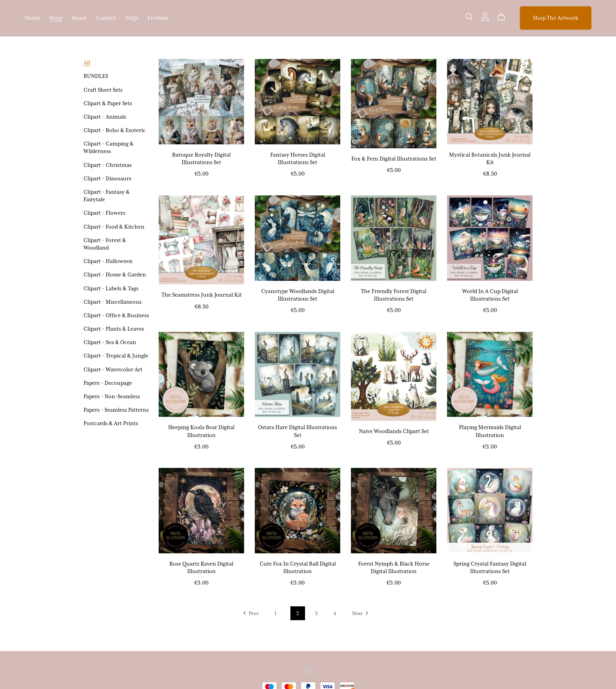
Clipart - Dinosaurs (107, 178)
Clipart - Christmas (108, 165)
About (79, 18)
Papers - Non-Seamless (112, 396)
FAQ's (132, 18)
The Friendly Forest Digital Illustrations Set (394, 295)
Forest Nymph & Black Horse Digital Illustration (394, 567)
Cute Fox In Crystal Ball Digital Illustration (298, 567)
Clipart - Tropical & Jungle (116, 356)
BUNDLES (96, 76)
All (87, 62)
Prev (250, 614)
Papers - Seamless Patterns (116, 410)
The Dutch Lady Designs (309, 18)
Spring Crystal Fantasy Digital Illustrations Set (490, 567)
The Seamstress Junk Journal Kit (202, 295)
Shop (56, 18)
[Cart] (504, 17)
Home (32, 18)
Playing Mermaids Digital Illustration (490, 431)
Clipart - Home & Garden (115, 274)
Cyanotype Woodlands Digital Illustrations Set (298, 295)
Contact (106, 18)
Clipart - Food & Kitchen (114, 227)
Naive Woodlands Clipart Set (394, 431)
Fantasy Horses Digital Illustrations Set (298, 158)
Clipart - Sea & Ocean (110, 342)
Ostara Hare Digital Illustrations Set (298, 431)
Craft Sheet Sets (103, 90)
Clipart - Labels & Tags (111, 288)
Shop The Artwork (556, 18)
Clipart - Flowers (104, 213)
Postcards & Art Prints (111, 423)
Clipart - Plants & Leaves (114, 329)
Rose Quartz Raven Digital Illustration (201, 567)
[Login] (485, 16)
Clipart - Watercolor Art (113, 369)
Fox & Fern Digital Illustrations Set (394, 159)
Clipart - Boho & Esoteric (115, 130)
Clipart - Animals (105, 117)
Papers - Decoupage (108, 383)
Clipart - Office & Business (116, 315)
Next (361, 614)
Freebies (158, 18)
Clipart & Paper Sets (108, 103)
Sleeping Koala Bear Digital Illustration (201, 431)
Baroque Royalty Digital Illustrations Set (201, 158)
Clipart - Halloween (108, 261)
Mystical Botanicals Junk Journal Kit (490, 158)
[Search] (469, 17)
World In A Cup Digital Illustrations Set (490, 295)
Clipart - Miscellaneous (113, 302)
